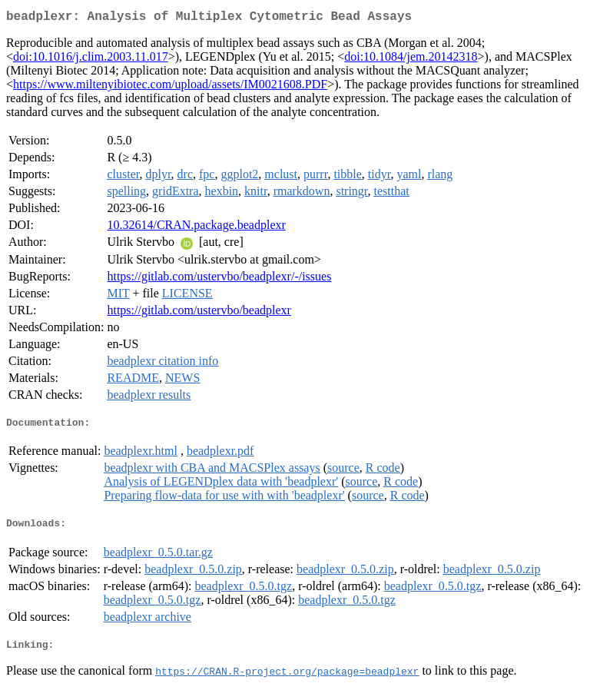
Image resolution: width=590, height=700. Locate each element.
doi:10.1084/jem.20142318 (411, 60)
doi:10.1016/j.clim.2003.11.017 (91, 60)
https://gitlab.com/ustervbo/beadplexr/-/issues (219, 279)
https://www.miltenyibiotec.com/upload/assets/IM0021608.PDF (170, 87)
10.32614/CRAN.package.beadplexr (196, 228)
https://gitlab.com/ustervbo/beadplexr (199, 313)
